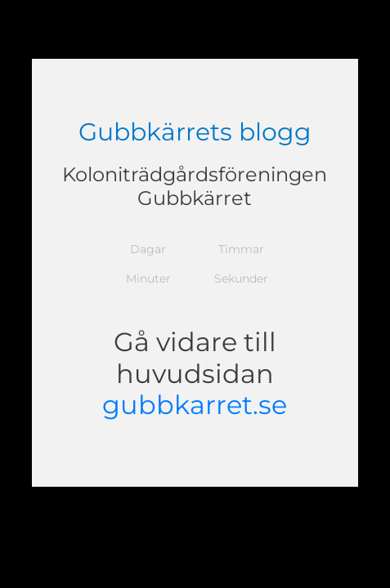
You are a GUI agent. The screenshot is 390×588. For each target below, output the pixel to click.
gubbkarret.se (195, 405)
